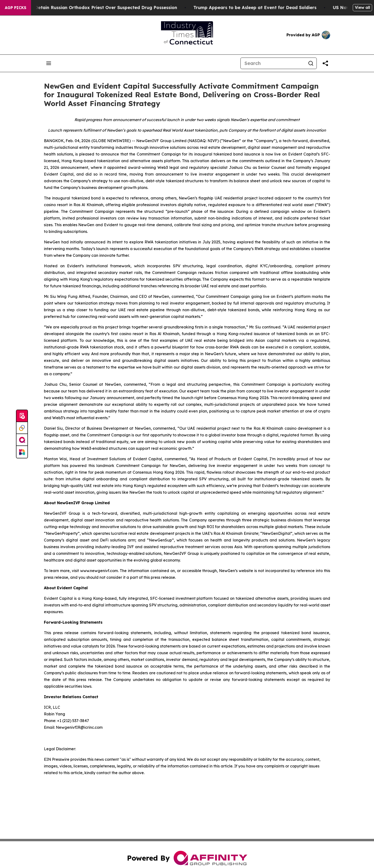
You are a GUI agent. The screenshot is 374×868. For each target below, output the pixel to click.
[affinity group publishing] (22, 440)
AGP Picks (16, 8)
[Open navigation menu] (49, 63)
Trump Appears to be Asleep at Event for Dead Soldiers (260, 8)
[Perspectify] (22, 428)
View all (362, 7)
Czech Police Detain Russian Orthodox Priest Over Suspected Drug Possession (97, 8)
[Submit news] (22, 416)
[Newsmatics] (22, 452)
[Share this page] (325, 63)
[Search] (273, 63)
